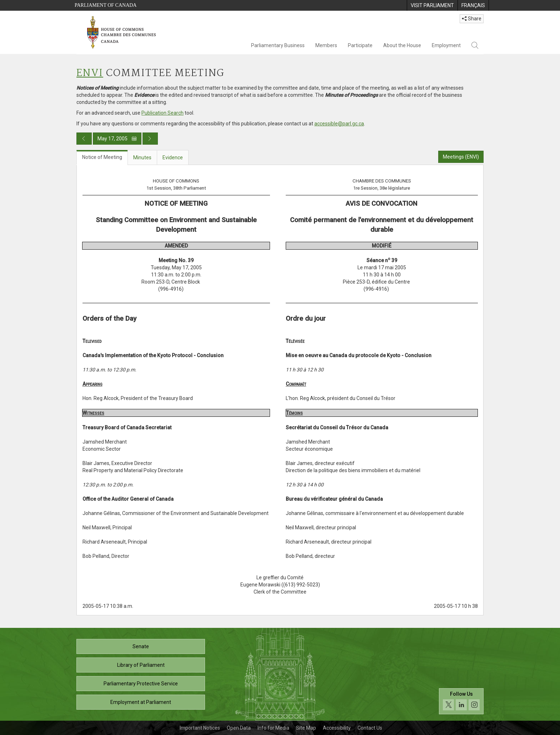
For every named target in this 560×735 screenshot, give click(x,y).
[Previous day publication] (84, 139)
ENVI (90, 73)
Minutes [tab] (142, 157)
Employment (446, 45)
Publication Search (162, 113)
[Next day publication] (150, 139)
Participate (360, 45)
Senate (141, 646)
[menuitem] (432, 5)
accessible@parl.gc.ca (339, 124)
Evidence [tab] (173, 157)
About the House (402, 45)
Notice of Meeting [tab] (102, 157)
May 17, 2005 (117, 139)
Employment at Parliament (141, 702)
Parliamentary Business (278, 45)
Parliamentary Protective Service (141, 684)
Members (326, 45)
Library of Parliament (141, 665)
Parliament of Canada (106, 5)
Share (472, 19)
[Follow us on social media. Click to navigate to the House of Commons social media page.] (461, 701)
